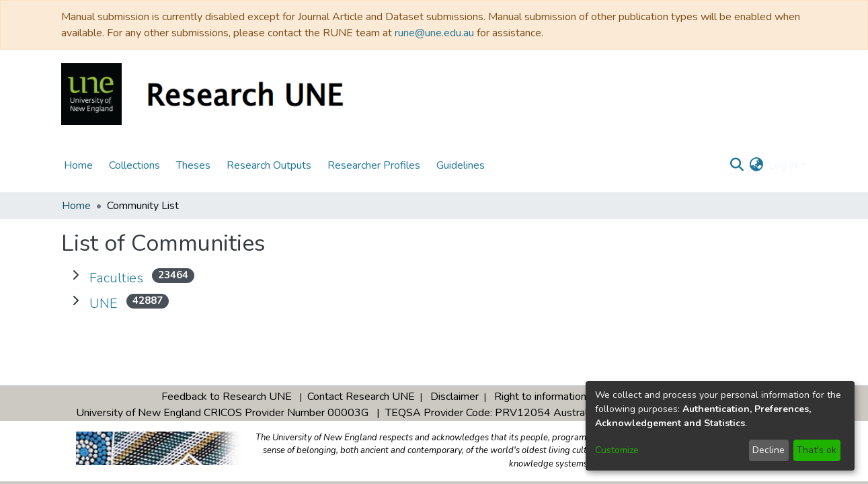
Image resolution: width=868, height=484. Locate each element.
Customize (617, 450)
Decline (768, 450)
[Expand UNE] (75, 301)
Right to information (540, 397)
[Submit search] (737, 165)
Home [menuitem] (78, 165)
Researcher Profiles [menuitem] (374, 165)
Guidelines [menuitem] (461, 165)
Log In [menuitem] (783, 165)
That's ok (817, 450)
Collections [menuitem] (134, 165)
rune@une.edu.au (434, 33)
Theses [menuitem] (193, 165)
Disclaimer (455, 397)
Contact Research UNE (361, 397)
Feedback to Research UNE (227, 397)
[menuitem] (756, 165)
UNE (104, 304)
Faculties (116, 278)
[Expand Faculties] (75, 276)
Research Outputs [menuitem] (269, 165)
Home (76, 206)
